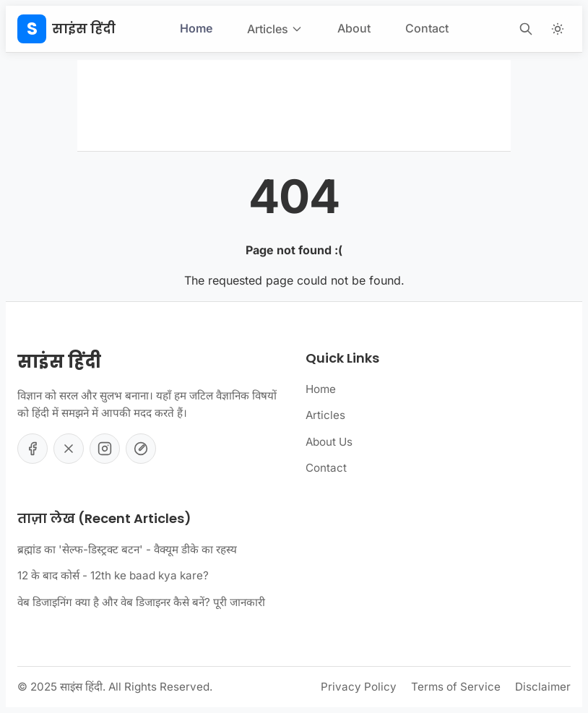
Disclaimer (543, 687)
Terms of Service (456, 687)
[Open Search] (526, 29)
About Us (329, 442)
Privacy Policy (359, 687)
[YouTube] (141, 449)
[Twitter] (69, 449)
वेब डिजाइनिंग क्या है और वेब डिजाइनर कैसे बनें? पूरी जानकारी (141, 602)
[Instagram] (105, 449)
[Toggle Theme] (558, 29)
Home (196, 28)
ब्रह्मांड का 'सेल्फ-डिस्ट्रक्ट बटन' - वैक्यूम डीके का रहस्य (127, 549)
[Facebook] (33, 449)
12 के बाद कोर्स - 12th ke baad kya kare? (113, 575)
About (354, 28)
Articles (275, 29)
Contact (427, 28)
